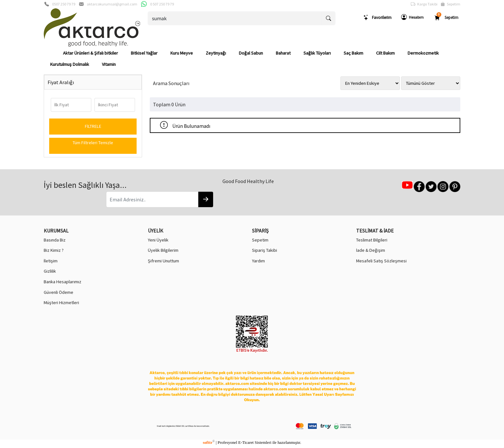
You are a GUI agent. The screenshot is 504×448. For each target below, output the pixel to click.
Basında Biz (55, 240)
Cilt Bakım (385, 53)
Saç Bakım (353, 53)
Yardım (258, 261)
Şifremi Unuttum (163, 261)
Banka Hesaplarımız (63, 282)
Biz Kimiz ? (54, 250)
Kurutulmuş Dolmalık (70, 64)
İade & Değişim (371, 250)
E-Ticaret (246, 443)
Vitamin (109, 64)
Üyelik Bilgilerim (163, 250)
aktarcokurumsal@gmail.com (112, 4)
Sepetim (450, 4)
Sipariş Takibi (265, 250)
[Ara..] (235, 18)
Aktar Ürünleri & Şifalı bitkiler (90, 53)
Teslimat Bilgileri (372, 240)
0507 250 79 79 (64, 4)
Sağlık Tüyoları (317, 53)
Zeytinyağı (216, 53)
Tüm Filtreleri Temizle (93, 143)
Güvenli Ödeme (59, 292)
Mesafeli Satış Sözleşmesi (381, 261)
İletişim (51, 261)
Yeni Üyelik (158, 240)
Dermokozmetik (423, 53)
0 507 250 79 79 (162, 4)
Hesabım (412, 17)
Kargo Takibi (424, 4)
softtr (209, 443)
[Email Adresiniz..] (152, 199)
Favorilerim (377, 18)
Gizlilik (50, 271)
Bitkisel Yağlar (144, 53)
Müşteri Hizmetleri (61, 303)
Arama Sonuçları (171, 83)
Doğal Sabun (251, 53)
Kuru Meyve (182, 53)
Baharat (283, 53)
